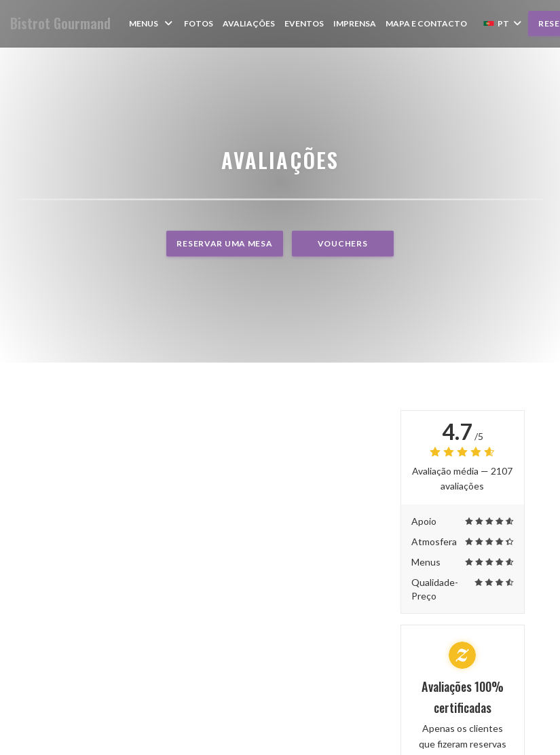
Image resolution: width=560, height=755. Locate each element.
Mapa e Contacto (426, 23)
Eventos (304, 23)
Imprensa (355, 23)
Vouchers (343, 243)
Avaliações (249, 23)
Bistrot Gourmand (60, 23)
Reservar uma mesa (224, 243)
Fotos (199, 23)
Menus (152, 23)
